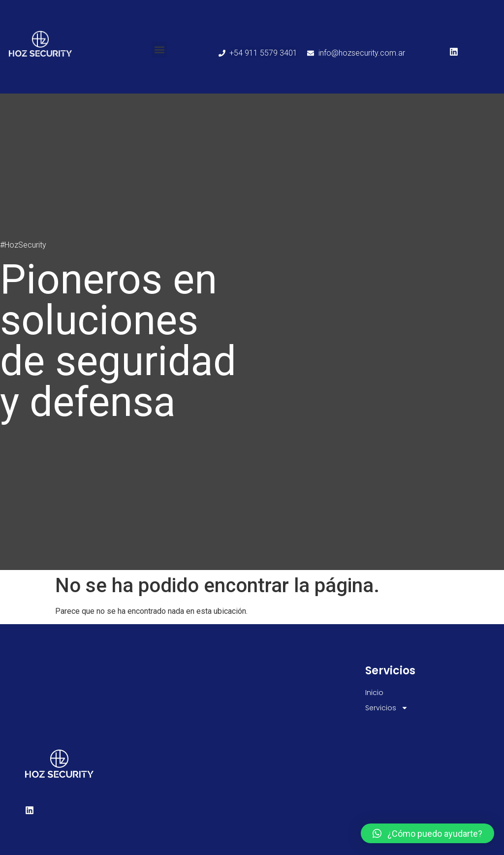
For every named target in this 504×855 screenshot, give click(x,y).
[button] (159, 49)
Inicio (374, 693)
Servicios (387, 708)
